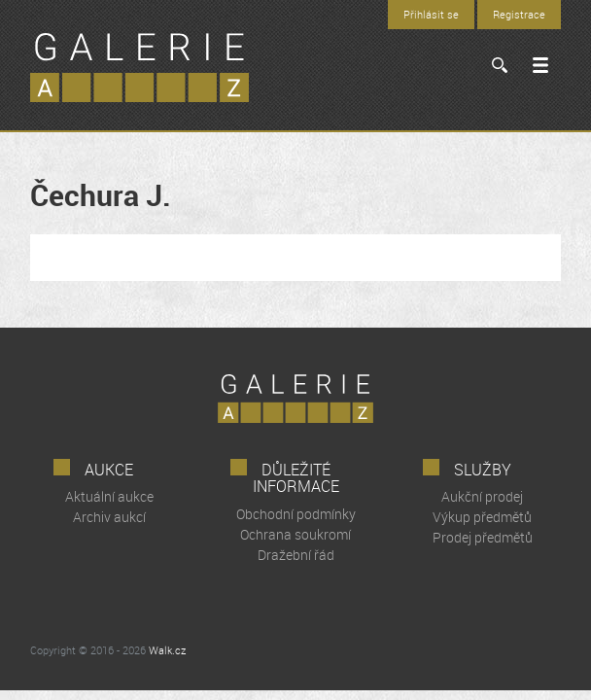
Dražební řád (296, 555)
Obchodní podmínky (296, 514)
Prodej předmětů (483, 537)
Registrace (519, 14)
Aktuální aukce (109, 496)
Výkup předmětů (482, 517)
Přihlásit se (431, 14)
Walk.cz (167, 650)
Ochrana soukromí (295, 534)
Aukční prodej (482, 496)
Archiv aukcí (109, 517)
